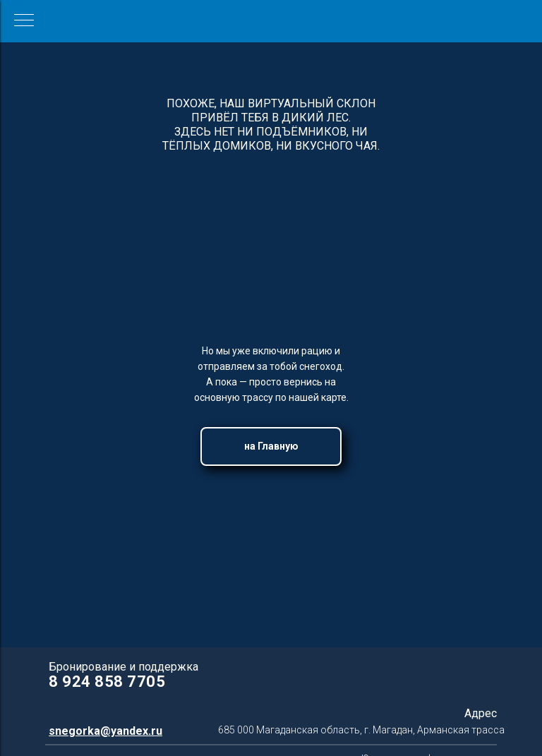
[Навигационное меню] (24, 21)
